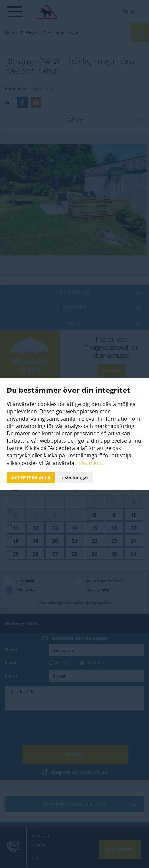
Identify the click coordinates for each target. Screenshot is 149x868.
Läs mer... (91, 463)
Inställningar (74, 477)
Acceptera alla (31, 477)
